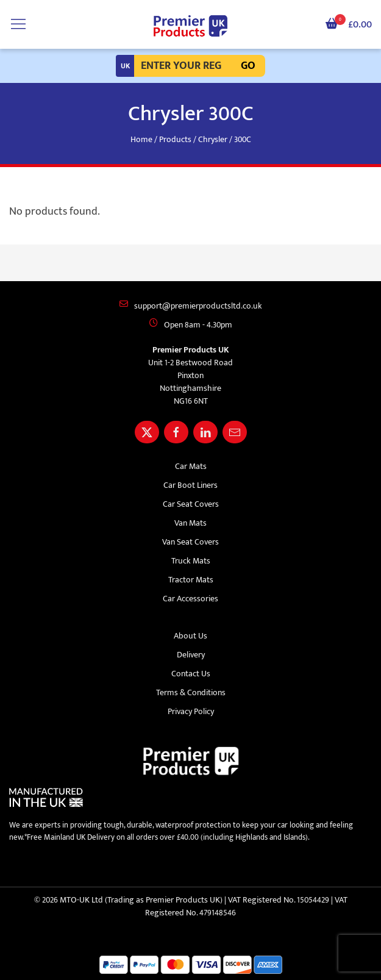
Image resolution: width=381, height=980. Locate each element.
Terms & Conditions (191, 692)
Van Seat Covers (190, 542)
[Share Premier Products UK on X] (147, 432)
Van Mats (190, 523)
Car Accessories (190, 599)
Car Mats (191, 466)
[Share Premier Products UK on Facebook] (176, 432)
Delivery (191, 655)
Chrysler (213, 139)
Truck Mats (191, 561)
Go (248, 66)
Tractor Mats (191, 580)
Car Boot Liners (190, 485)
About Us (190, 636)
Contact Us (191, 674)
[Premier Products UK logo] (190, 26)
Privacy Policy (191, 711)
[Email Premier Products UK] (235, 432)
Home (141, 139)
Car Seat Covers (191, 504)
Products (175, 139)
